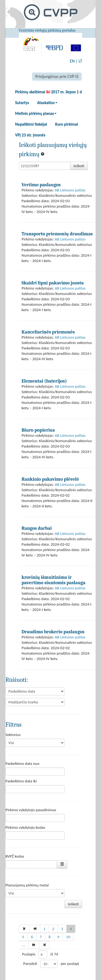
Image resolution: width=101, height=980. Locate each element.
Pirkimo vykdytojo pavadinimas (31, 810)
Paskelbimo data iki (21, 781)
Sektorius (13, 735)
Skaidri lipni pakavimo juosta (53, 283)
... (24, 945)
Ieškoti (79, 166)
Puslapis (29, 954)
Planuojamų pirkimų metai (27, 885)
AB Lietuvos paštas (70, 190)
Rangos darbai (37, 528)
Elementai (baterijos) (44, 381)
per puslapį (70, 964)
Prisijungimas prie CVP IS (57, 76)
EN (72, 61)
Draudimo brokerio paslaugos (53, 632)
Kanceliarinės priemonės (48, 332)
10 (68, 937)
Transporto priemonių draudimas (57, 234)
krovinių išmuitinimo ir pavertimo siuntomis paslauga (53, 580)
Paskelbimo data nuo (22, 764)
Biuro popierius (38, 430)
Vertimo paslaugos (41, 185)
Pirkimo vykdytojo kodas (25, 827)
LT (80, 61)
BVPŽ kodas (15, 856)
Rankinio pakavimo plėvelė (50, 479)
